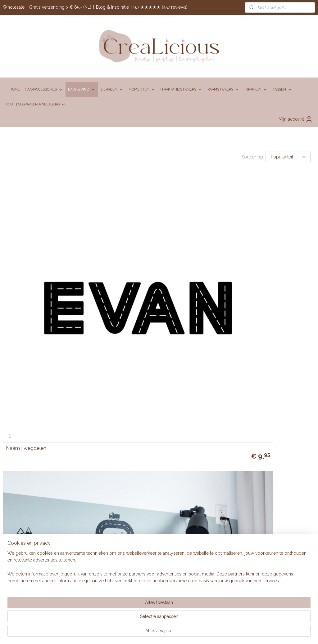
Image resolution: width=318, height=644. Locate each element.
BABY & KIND (82, 90)
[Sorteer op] (288, 157)
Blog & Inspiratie (112, 7)
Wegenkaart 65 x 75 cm (139, 278)
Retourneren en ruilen (236, 358)
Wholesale (14, 7)
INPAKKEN (256, 90)
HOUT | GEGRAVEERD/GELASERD (36, 104)
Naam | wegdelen (26, 278)
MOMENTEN (142, 90)
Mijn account (296, 119)
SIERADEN (112, 90)
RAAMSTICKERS (223, 90)
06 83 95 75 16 (135, 338)
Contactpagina (123, 381)
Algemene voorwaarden (239, 331)
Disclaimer (225, 337)
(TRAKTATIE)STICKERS (182, 90)
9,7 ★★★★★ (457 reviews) (161, 7)
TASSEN (282, 90)
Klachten (223, 344)
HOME (15, 89)
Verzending (226, 365)
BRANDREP (121, 420)
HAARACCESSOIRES (44, 90)
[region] (118, 620)
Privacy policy (229, 351)
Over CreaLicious (126, 406)
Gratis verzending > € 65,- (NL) (60, 7)
